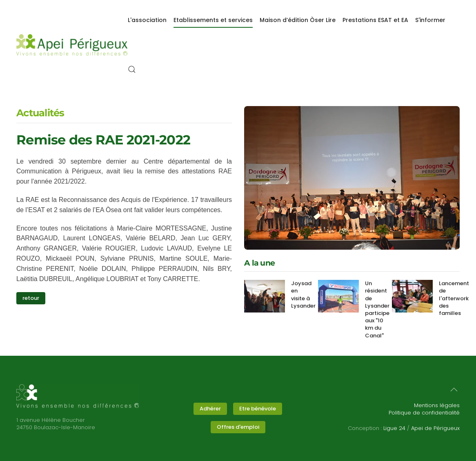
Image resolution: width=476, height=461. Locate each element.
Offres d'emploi (238, 427)
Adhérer (210, 409)
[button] (132, 69)
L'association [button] (147, 20)
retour (31, 298)
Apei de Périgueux (435, 428)
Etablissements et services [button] (213, 20)
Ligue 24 (394, 428)
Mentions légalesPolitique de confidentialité (424, 409)
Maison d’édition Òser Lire (298, 20)
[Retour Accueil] (72, 45)
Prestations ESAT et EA (375, 20)
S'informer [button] (430, 20)
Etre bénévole (258, 409)
